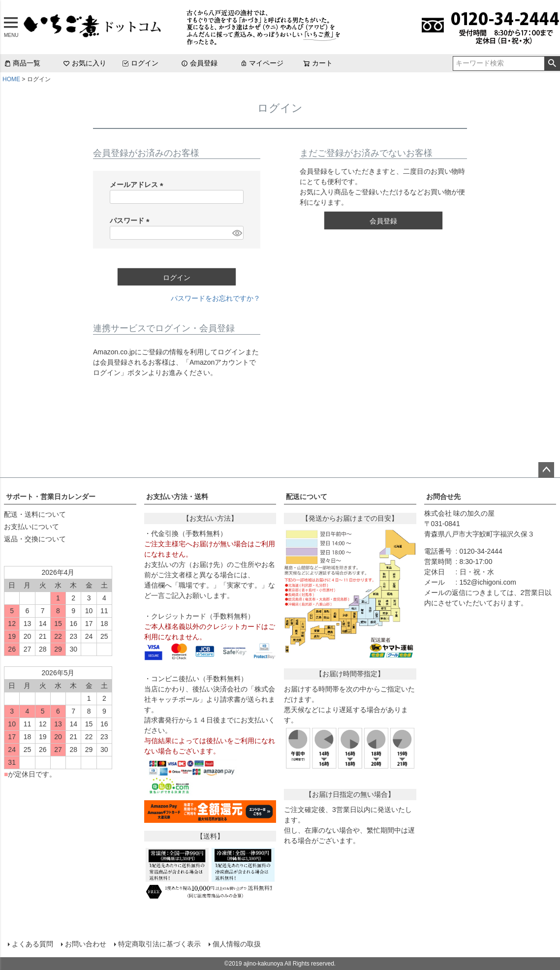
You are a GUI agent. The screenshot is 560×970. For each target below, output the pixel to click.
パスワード (131, 220)
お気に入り (85, 63)
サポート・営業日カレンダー (51, 497)
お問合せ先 (443, 497)
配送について (307, 497)
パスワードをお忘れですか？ (216, 298)
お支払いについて (31, 527)
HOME (11, 79)
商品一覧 (22, 63)
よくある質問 (32, 944)
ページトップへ (546, 470)
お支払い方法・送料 (177, 497)
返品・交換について (35, 539)
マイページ (262, 63)
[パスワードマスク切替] (236, 233)
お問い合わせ (86, 944)
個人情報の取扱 (237, 944)
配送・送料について (35, 514)
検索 (552, 63)
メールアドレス (138, 185)
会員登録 (199, 63)
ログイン (140, 63)
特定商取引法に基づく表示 (159, 944)
